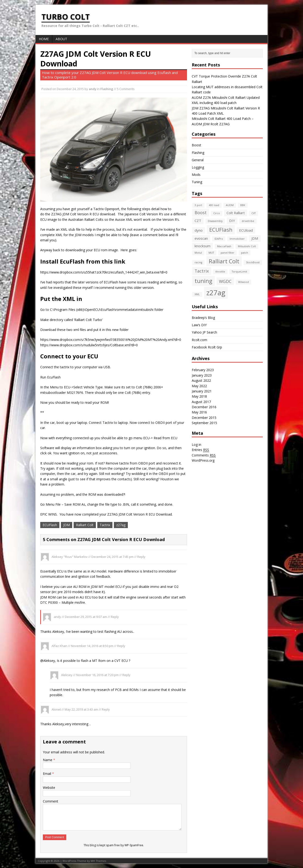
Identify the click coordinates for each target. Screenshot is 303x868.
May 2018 (199, 396)
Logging (198, 167)
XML (197, 294)
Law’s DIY (199, 325)
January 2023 (202, 375)
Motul (198, 253)
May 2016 (199, 412)
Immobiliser (237, 239)
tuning (203, 281)
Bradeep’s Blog (203, 318)
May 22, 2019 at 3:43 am (81, 709)
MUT (211, 253)
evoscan (201, 238)
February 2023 (203, 370)
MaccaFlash (224, 246)
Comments (204, 455)
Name (48, 760)
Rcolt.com (199, 340)
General (198, 160)
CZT (198, 221)
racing (198, 262)
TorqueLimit (239, 272)
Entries (200, 450)
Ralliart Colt (85, 525)
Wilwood (243, 282)
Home (44, 39)
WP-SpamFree (134, 845)
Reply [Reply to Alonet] (106, 709)
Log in (196, 445)
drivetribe (248, 221)
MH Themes (98, 861)
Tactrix (105, 525)
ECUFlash (50, 525)
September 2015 (204, 423)
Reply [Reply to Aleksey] (126, 675)
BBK (243, 205)
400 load (214, 205)
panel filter (227, 253)
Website (49, 788)
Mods (196, 175)
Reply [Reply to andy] (115, 617)
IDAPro (219, 239)
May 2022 (199, 386)
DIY (232, 221)
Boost (196, 145)
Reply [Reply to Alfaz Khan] (121, 646)
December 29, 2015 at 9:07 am (86, 617)
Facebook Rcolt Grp (207, 347)
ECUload (246, 230)
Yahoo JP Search (204, 332)
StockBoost (253, 262)
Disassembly (215, 221)
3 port (198, 205)
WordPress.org (203, 460)
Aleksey (67, 675)
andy (93, 89)
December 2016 (204, 407)
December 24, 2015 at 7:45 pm (112, 556)
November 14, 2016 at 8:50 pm (92, 646)
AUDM (230, 205)
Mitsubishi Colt (247, 246)
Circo (217, 213)
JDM (67, 525)
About (61, 39)
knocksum (203, 246)
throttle (220, 272)
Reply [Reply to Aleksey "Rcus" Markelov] (141, 556)
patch (245, 253)
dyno (199, 230)
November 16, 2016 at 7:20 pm (97, 675)
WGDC (225, 281)
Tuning (197, 182)
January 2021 (202, 391)
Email (47, 774)
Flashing (107, 89)
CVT (254, 213)
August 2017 (201, 402)
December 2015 (204, 418)
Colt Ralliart (236, 213)
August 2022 (201, 380)
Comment (51, 801)
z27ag (121, 525)
